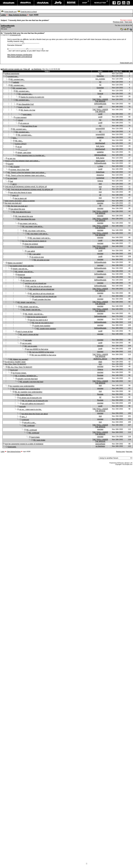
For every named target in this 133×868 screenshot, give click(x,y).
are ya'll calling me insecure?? (33, 404)
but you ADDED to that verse (37, 349)
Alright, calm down (24, 153)
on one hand (12, 178)
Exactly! (11, 164)
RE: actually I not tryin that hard (31, 382)
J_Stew (100, 166)
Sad (11, 181)
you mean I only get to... (29, 224)
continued (25, 420)
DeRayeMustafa (8, 26)
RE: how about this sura (22, 212)
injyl (100, 184)
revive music (71, 3)
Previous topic (118, 22)
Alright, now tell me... (21, 269)
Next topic (129, 22)
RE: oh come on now (42, 260)
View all (27, 69)
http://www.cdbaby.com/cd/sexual (20, 57)
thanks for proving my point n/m (32, 97)
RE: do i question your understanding (26, 389)
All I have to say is (29, 280)
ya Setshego (36, 69)
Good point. (12, 447)
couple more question (42, 326)
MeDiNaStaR (100, 143)
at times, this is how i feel (20, 170)
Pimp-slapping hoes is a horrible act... (31, 156)
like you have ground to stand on (34, 241)
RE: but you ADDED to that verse (42, 352)
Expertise (100, 76)
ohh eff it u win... (30, 423)
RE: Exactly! (15, 167)
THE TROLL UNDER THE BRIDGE (100, 100)
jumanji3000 (100, 129)
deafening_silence (100, 359)
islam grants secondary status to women (20, 201)
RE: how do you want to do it (43, 323)
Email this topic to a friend (29, 12)
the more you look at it (13, 203)
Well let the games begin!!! (37, 317)
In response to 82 (15, 35)
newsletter (100, 3)
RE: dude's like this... (25, 395)
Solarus (100, 181)
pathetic (16, 82)
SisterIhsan (100, 172)
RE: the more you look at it (17, 206)
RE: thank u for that (28, 110)
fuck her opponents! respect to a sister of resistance (24, 444)
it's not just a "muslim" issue (15, 362)
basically (23, 407)
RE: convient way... (17, 79)
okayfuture (43, 3)
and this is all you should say (36, 283)
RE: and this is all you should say (39, 286)
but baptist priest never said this (22, 266)
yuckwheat (100, 178)
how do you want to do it (39, 320)
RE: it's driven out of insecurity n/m (35, 401)
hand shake (35, 437)
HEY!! (14, 184)
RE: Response (26, 278)
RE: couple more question (46, 329)
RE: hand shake (39, 440)
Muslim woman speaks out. (13, 69)
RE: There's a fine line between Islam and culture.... (27, 173)
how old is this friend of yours (21, 193)
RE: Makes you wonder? (19, 359)
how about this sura (18, 209)
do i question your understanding (22, 386)
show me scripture (31, 244)
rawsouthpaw (100, 444)
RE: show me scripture (35, 247)
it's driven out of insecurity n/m (31, 398)
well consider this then (42, 299)
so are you (11, 158)
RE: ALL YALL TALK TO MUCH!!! (20, 367)
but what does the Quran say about (35, 414)
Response (21, 275)
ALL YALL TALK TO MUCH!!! (15, 364)
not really (28, 340)
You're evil (14, 370)
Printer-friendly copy (11, 12)
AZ (100, 74)
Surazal (100, 94)
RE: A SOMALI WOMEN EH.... (27, 376)
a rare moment (21, 117)
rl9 (100, 189)
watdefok (100, 137)
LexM (100, 107)
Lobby (3, 15)
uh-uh (20, 147)
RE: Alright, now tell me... (25, 272)
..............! (24, 150)
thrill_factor (100, 146)
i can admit (31, 251)
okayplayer (9, 3)
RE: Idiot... (19, 141)
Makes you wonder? (15, 263)
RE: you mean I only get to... (33, 226)
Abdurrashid (100, 161)
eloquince (100, 175)
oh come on (25, 123)
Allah (100, 362)
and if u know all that (25, 332)
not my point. (27, 343)
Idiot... (15, 138)
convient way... (13, 77)
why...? (24, 417)
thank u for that (24, 107)
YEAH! (20, 120)
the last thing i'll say (30, 126)
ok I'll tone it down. (20, 373)
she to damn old (21, 198)
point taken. (27, 114)
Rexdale (100, 375)
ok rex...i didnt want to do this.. (31, 409)
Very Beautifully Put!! (26, 104)
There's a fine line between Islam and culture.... (22, 161)
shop (85, 3)
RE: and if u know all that (29, 335)
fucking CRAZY (21, 144)
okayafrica (26, 3)
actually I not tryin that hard (27, 379)
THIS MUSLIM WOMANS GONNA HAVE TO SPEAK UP (26, 187)
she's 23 (15, 195)
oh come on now (38, 257)
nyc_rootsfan (100, 79)
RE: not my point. (31, 346)
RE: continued (29, 426)
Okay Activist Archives (18, 15)
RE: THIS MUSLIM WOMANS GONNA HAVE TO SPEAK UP (30, 190)
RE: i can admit (35, 254)
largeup (58, 3)
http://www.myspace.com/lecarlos (20, 55)
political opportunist (12, 74)
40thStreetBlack (100, 155)
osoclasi (100, 203)
